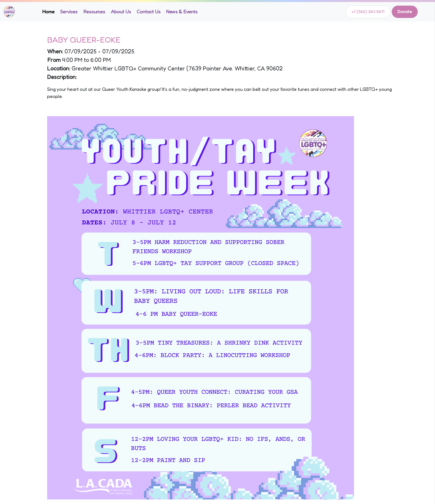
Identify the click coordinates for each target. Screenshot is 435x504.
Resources (94, 12)
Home (48, 12)
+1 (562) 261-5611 (368, 11)
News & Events (182, 12)
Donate (405, 11)
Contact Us (149, 12)
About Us (121, 12)
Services (69, 12)
